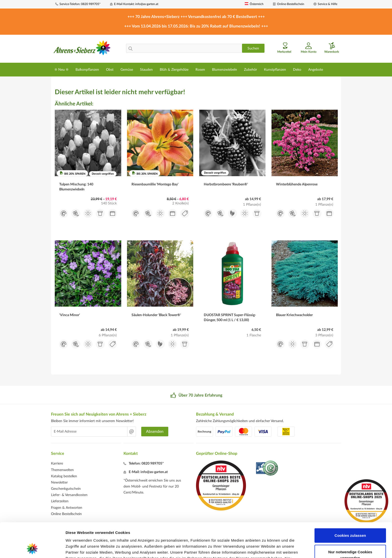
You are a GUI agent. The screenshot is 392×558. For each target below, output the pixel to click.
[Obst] (110, 70)
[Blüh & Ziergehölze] (174, 70)
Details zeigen (266, 548)
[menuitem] (81, 4)
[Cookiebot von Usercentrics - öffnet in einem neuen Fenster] (32, 548)
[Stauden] (146, 70)
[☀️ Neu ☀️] (61, 70)
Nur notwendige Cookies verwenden (350, 522)
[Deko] (297, 70)
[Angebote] (316, 70)
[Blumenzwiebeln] (224, 70)
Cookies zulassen (350, 503)
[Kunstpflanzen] (275, 70)
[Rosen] (200, 70)
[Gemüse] (127, 70)
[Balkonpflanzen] (87, 70)
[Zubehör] (250, 70)
